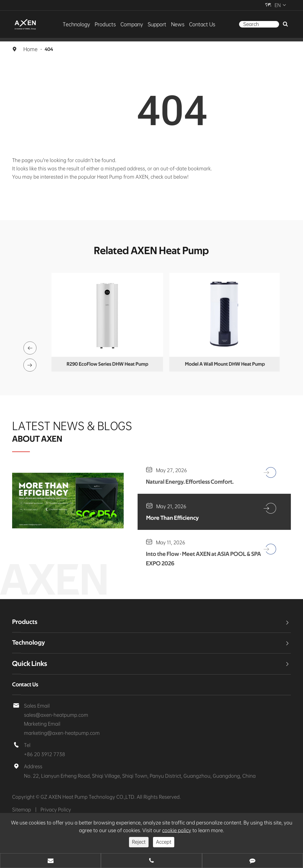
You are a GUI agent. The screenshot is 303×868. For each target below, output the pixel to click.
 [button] (31, 344)
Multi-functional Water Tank (107, 364)
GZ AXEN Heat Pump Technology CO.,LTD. (81, 812)
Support (155, 24)
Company (132, 24)
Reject (140, 842)
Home (30, 49)
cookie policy (147, 830)
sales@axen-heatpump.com (50, 729)
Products (109, 24)
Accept (163, 842)
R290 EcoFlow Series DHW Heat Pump (224, 364)
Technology (83, 24)
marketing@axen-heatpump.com (55, 747)
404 (47, 49)
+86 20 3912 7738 (41, 769)
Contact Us (195, 24)
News (173, 24)
